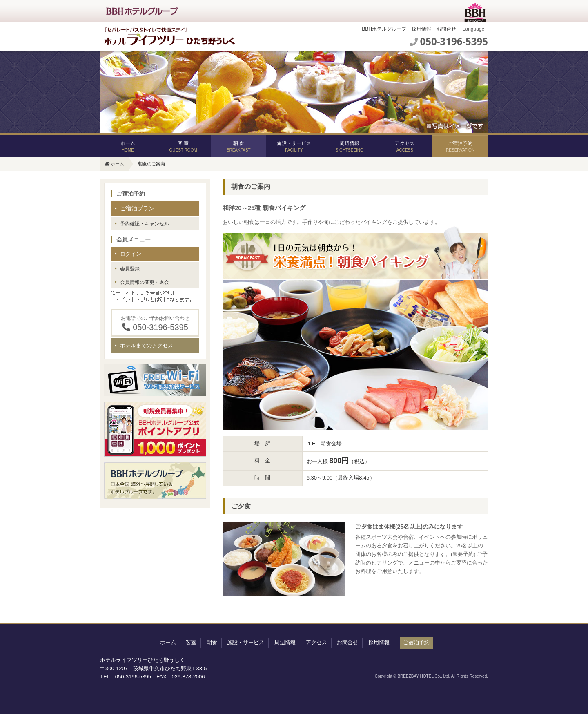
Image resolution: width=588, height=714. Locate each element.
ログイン (131, 254)
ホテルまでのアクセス (147, 345)
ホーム (128, 146)
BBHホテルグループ (384, 29)
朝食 (212, 642)
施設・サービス (294, 146)
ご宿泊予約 (460, 146)
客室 (191, 642)
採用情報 (421, 29)
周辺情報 (349, 146)
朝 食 (239, 146)
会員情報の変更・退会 (145, 282)
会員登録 (130, 269)
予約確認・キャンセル (145, 224)
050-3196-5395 (454, 41)
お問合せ (446, 29)
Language (473, 29)
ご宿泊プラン (137, 208)
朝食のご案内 (151, 164)
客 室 (183, 146)
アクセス (405, 146)
